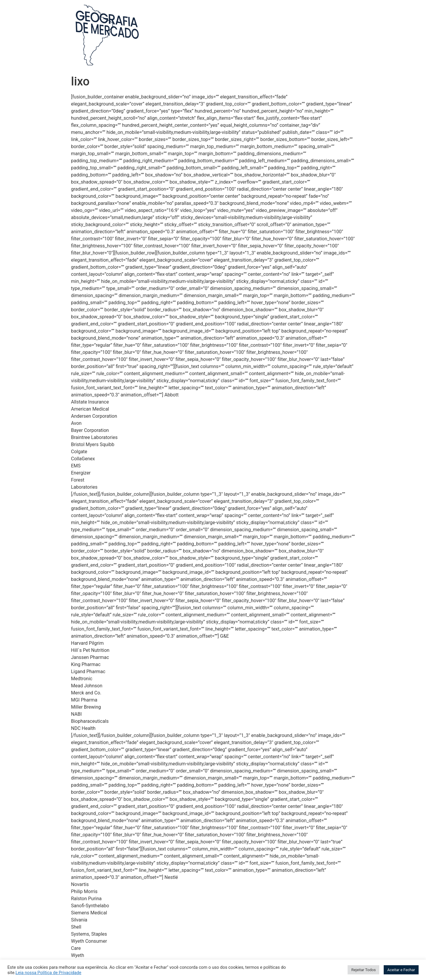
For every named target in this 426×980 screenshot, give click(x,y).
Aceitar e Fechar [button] (401, 970)
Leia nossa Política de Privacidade (49, 973)
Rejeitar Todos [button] (363, 970)
